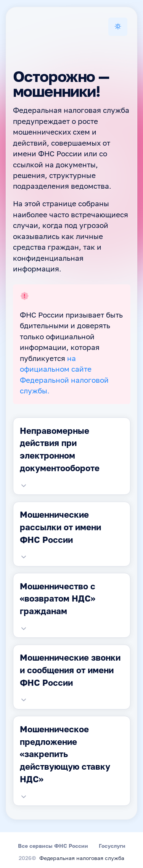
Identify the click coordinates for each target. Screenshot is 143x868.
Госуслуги (112, 846)
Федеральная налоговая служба (82, 858)
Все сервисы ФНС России (53, 846)
